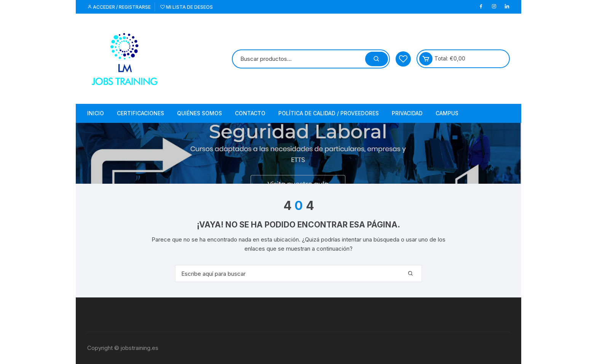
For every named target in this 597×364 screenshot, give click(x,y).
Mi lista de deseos (187, 7)
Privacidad (407, 113)
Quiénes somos (200, 113)
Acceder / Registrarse (119, 7)
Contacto (250, 113)
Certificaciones (140, 113)
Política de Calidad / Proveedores (329, 113)
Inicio (96, 113)
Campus (447, 113)
